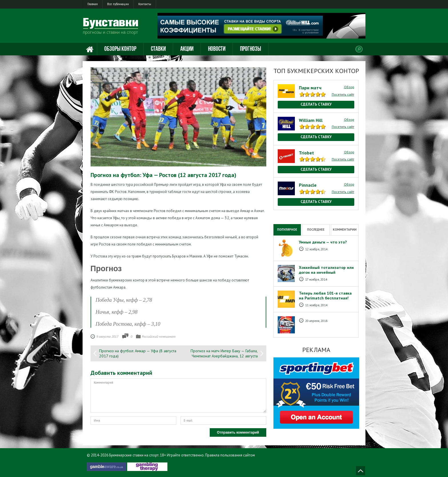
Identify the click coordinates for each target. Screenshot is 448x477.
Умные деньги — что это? (323, 242)
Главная (93, 4)
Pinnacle (308, 185)
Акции (187, 49)
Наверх (361, 471)
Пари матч (310, 88)
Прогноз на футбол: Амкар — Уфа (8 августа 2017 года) (138, 353)
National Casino (286, 213)
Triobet (306, 153)
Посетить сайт (343, 94)
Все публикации (118, 4)
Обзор (349, 87)
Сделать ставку (316, 104)
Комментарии (345, 230)
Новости (217, 49)
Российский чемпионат (159, 336)
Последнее (316, 230)
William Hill (311, 120)
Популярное (287, 230)
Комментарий (178, 396)
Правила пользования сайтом (230, 455)
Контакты (145, 4)
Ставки (158, 49)
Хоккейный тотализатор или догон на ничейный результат (326, 272)
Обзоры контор (120, 49)
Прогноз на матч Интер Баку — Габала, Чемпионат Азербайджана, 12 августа (224, 353)
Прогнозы (251, 49)
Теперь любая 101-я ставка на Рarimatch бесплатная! (325, 296)
